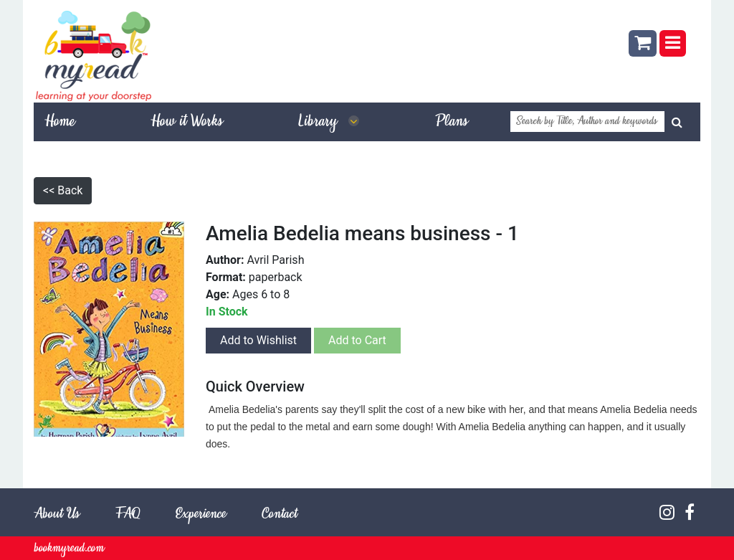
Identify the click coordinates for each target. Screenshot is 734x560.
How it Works (186, 122)
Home (59, 122)
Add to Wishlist (258, 340)
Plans (451, 122)
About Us (57, 514)
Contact (279, 514)
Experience (201, 514)
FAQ (128, 514)
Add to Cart (357, 340)
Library (329, 122)
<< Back (63, 190)
